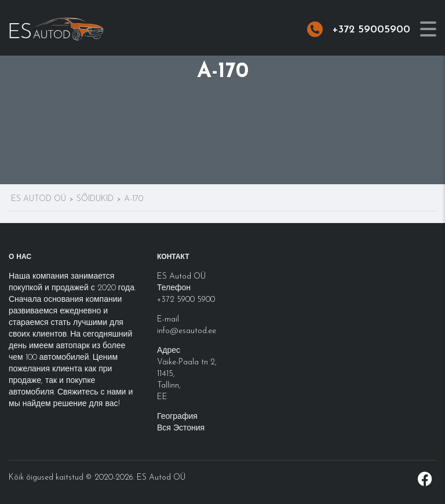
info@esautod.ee (187, 331)
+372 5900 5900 (186, 300)
